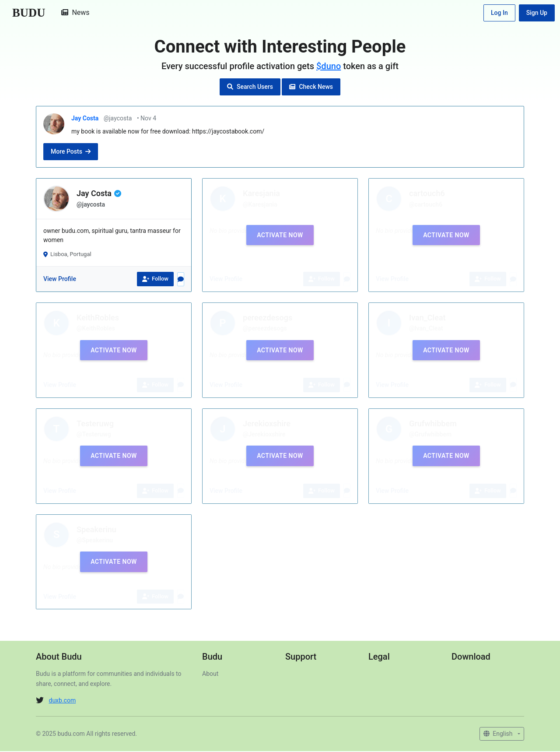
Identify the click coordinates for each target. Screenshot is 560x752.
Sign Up (537, 13)
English (499, 734)
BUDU (30, 13)
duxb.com (62, 701)
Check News (311, 88)
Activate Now (280, 236)
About (210, 675)
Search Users (250, 88)
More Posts (71, 153)
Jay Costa (86, 119)
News (77, 13)
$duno (329, 67)
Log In (499, 13)
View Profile (60, 280)
